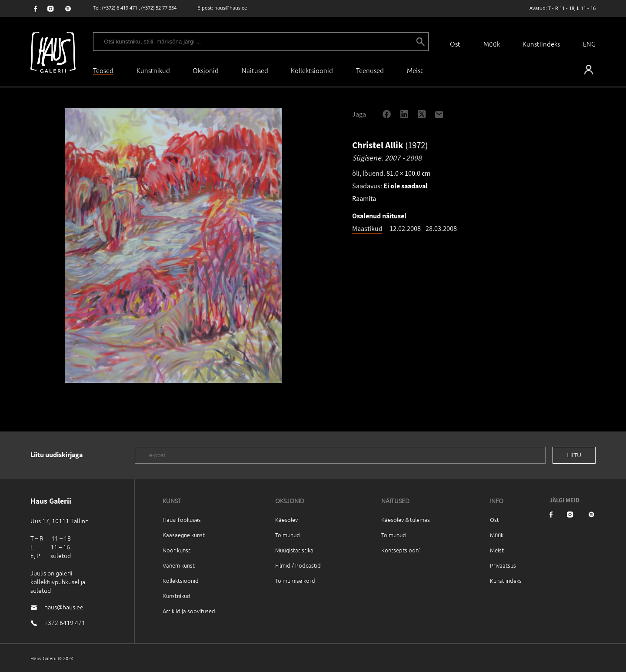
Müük (492, 44)
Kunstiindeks (541, 44)
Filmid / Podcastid (298, 565)
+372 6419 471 (65, 622)
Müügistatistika (294, 550)
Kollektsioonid (312, 70)
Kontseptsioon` (401, 550)
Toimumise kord (295, 580)
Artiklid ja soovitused (189, 611)
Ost (455, 44)
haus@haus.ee (231, 8)
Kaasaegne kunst (184, 535)
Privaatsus (503, 565)
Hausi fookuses (182, 520)
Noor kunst (176, 550)
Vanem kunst (179, 565)
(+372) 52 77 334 (159, 8)
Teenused (370, 70)
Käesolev (286, 520)
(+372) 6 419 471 (120, 8)
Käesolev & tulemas (406, 520)
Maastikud (367, 228)
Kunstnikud (153, 70)
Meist (497, 550)
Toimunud (288, 535)
